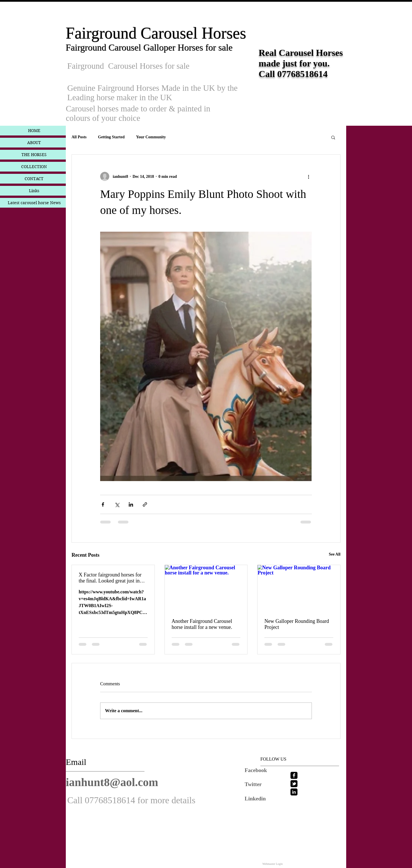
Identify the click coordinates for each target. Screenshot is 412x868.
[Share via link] (145, 504)
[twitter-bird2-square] (294, 784)
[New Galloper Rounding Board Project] (299, 588)
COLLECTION (34, 167)
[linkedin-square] (294, 792)
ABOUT (34, 143)
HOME (34, 131)
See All (335, 554)
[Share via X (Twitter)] (117, 504)
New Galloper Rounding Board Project (297, 624)
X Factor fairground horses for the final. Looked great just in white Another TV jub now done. (113, 578)
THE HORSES (34, 155)
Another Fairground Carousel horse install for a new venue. (202, 624)
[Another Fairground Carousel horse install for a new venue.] (206, 588)
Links (34, 191)
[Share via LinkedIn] (131, 504)
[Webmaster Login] (273, 864)
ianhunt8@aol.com (112, 782)
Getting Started (111, 137)
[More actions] (308, 176)
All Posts (79, 137)
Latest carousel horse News (34, 203)
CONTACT (34, 179)
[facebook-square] (294, 775)
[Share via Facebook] (103, 504)
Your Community (151, 137)
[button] (333, 137)
